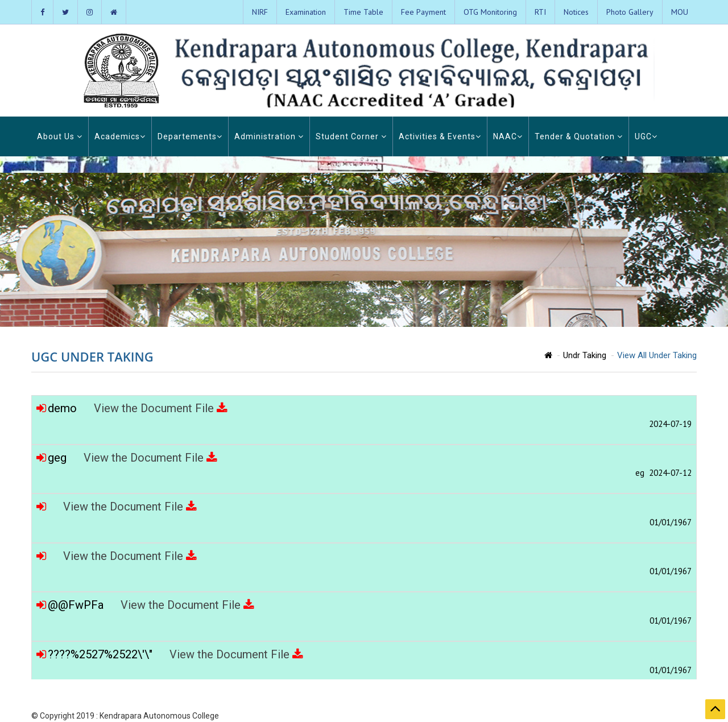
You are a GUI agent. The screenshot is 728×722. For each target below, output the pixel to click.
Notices (576, 12)
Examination (306, 12)
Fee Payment (423, 12)
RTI (540, 12)
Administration (269, 136)
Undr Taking (585, 355)
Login (656, 716)
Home (499, 716)
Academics (120, 136)
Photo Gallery (630, 12)
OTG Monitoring (490, 12)
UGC (646, 136)
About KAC (532, 716)
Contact (684, 716)
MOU (680, 12)
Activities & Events (440, 136)
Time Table (363, 12)
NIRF (260, 12)
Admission (623, 716)
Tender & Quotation (579, 136)
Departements (190, 136)
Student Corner (351, 136)
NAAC (508, 136)
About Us (60, 136)
